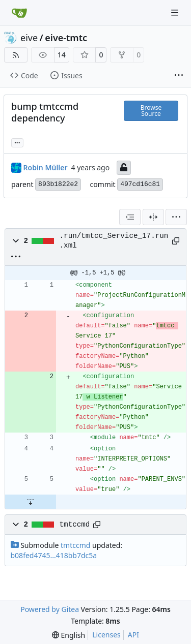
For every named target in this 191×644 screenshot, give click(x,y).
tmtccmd (75, 525)
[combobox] (130, 217)
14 (62, 55)
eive (29, 38)
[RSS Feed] (16, 55)
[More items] (179, 76)
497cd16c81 (140, 184)
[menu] (176, 217)
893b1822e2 (58, 184)
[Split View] (153, 217)
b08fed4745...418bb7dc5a (54, 555)
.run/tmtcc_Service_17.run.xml (114, 240)
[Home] (19, 13)
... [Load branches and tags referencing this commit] (17, 142)
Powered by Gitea (50, 609)
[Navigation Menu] (176, 12)
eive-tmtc (66, 38)
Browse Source (151, 111)
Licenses (106, 635)
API (133, 635)
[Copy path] (175, 241)
